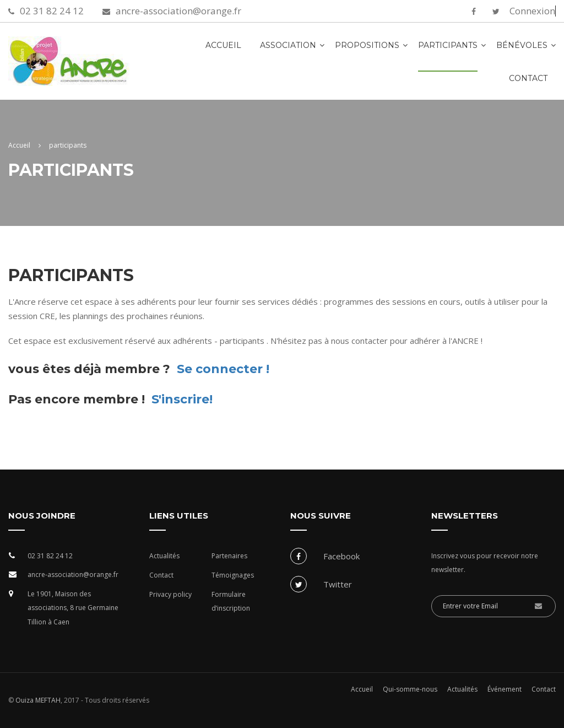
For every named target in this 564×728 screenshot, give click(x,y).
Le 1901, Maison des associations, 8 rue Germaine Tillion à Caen (73, 608)
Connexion (532, 11)
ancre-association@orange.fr (178, 11)
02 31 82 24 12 (52, 11)
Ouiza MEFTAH (37, 700)
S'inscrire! (182, 399)
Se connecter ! (223, 369)
